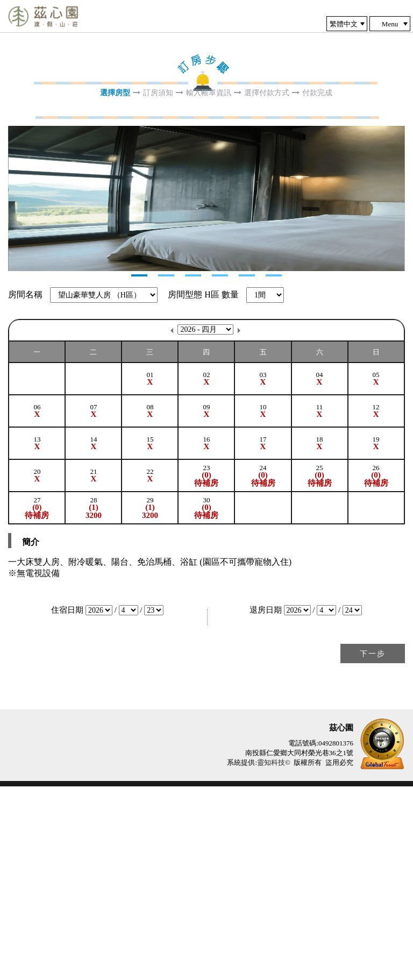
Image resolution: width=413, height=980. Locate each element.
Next (17, 295)
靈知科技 (271, 956)
